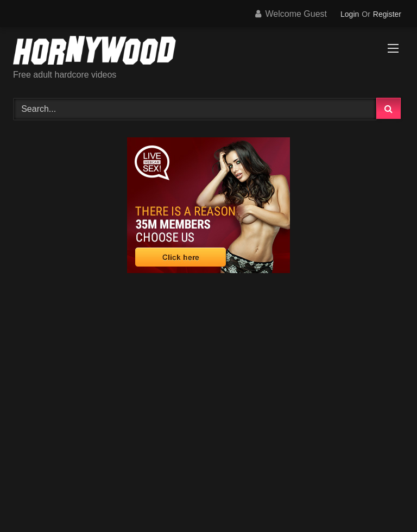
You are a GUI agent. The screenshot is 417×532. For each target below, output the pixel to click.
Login (350, 14)
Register (387, 14)
